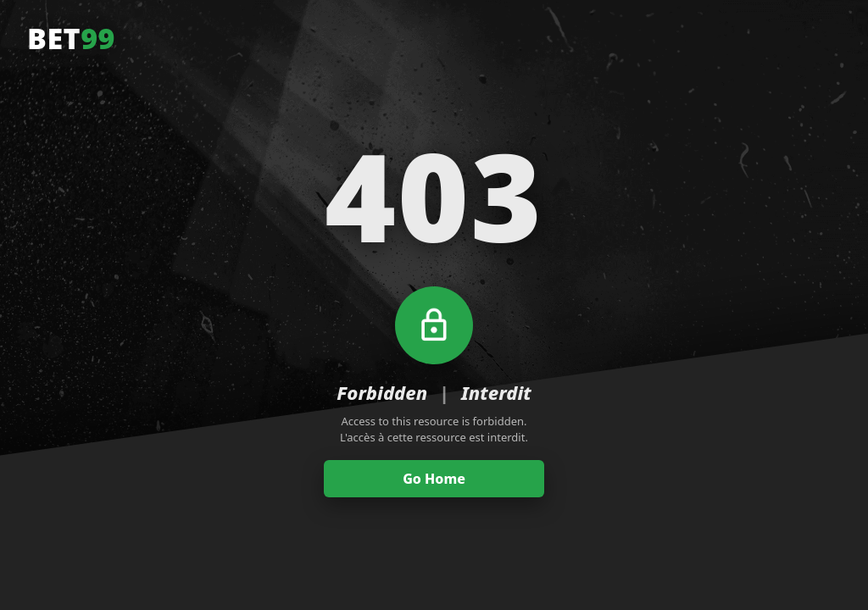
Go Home (434, 479)
